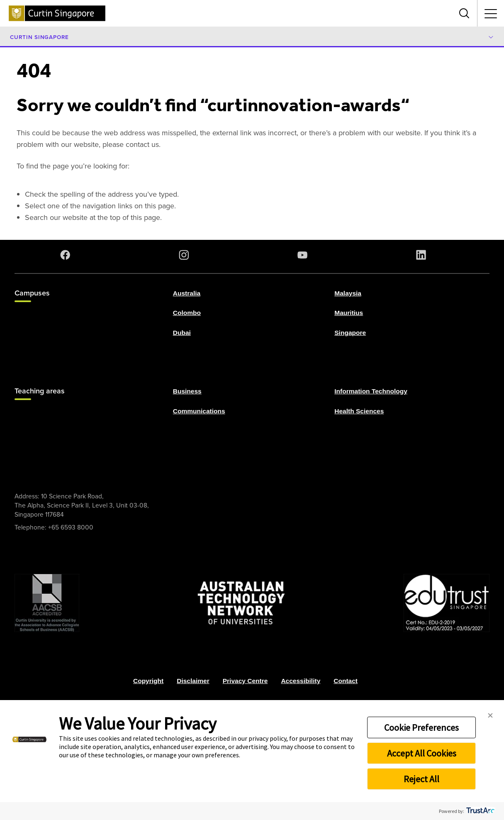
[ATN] (241, 603)
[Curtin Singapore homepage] (57, 13)
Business (187, 391)
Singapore (350, 332)
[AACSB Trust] (47, 603)
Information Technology (371, 391)
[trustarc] (480, 811)
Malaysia (348, 293)
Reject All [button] (421, 779)
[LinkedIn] (423, 255)
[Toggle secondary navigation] (491, 13)
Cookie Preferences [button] (421, 727)
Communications (199, 411)
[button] (490, 716)
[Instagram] (185, 255)
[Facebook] (67, 255)
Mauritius (349, 313)
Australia (187, 293)
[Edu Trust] (447, 603)
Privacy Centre (245, 681)
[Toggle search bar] (464, 13)
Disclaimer (193, 681)
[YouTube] (304, 255)
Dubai (182, 332)
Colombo (187, 313)
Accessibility (301, 681)
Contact (346, 681)
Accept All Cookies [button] (422, 753)
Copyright (148, 681)
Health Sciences (359, 411)
